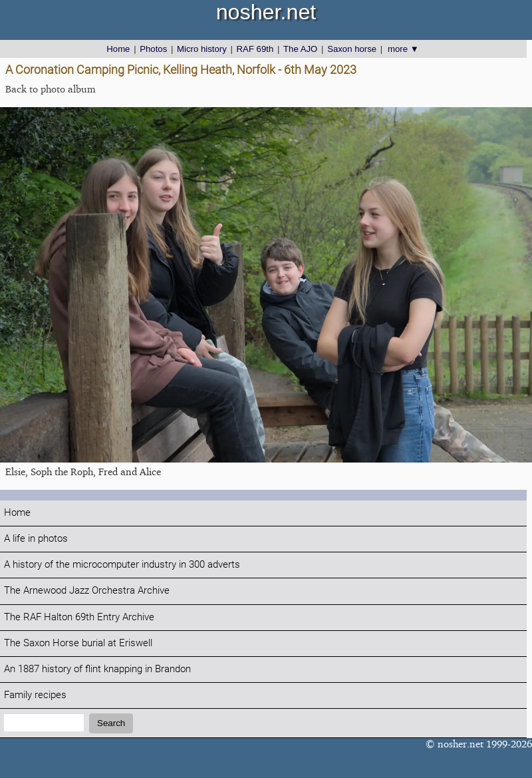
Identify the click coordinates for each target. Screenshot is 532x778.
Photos (153, 49)
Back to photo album (51, 89)
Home (118, 49)
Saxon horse (352, 49)
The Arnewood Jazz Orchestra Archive (87, 591)
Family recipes (35, 695)
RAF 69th (255, 49)
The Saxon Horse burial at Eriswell (78, 643)
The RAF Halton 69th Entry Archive (79, 617)
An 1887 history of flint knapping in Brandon (97, 669)
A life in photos (36, 539)
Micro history (202, 49)
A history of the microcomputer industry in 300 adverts (122, 565)
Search (111, 723)
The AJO (300, 49)
